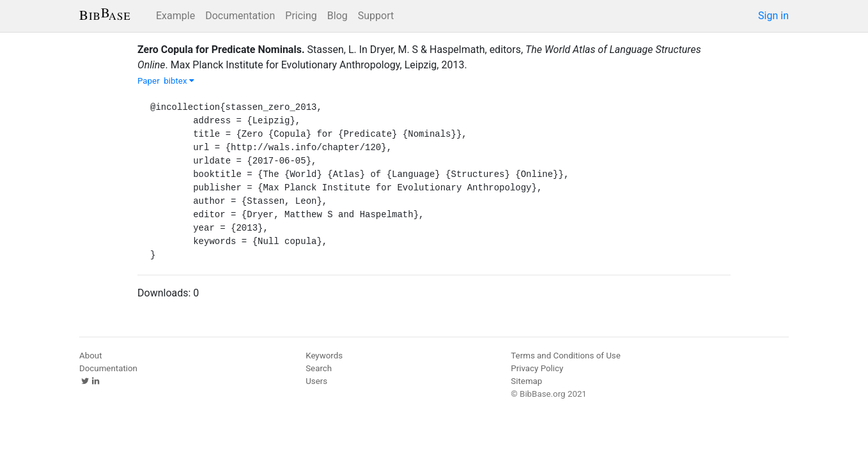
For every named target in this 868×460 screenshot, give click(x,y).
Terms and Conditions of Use (565, 356)
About (91, 356)
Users (316, 381)
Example (175, 16)
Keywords (324, 356)
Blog (337, 16)
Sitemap (526, 381)
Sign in (773, 16)
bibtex (179, 81)
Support (376, 16)
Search (319, 368)
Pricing (301, 16)
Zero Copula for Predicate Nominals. (221, 50)
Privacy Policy (537, 368)
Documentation (240, 16)
